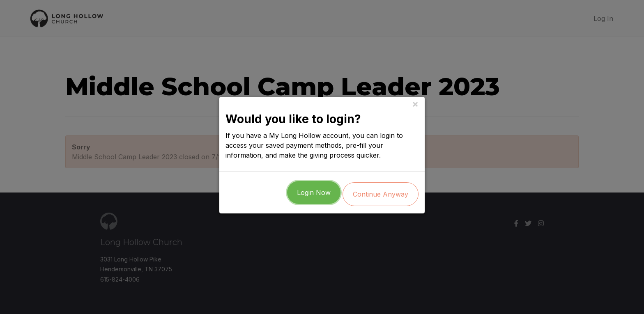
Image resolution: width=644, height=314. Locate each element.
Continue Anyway (381, 196)
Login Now (314, 194)
